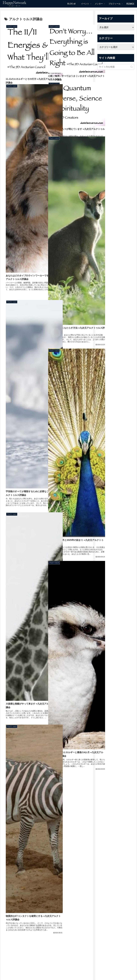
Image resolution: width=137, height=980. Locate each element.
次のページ (47, 946)
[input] (116, 67)
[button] (132, 67)
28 (54, 956)
